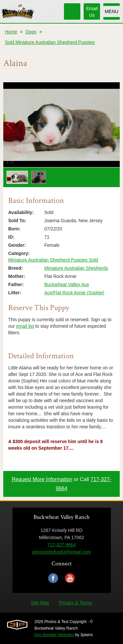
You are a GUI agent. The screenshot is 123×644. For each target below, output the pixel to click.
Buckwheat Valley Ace (67, 284)
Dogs (31, 32)
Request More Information (42, 479)
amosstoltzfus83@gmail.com (61, 552)
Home (11, 32)
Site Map (40, 603)
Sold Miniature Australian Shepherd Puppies (50, 42)
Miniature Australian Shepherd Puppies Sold (53, 260)
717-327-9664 (61, 545)
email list (25, 326)
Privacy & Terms (76, 603)
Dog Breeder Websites (54, 635)
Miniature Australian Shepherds (76, 268)
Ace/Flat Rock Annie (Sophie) (74, 293)
